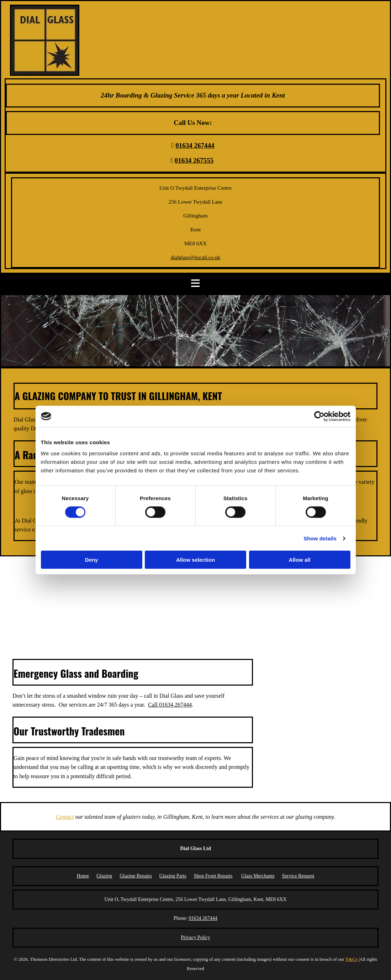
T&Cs (352, 959)
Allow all (300, 560)
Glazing (104, 876)
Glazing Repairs (136, 876)
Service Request (298, 876)
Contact (65, 817)
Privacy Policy (195, 937)
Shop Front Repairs (213, 876)
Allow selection (195, 560)
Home (83, 876)
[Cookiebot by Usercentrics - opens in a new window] (319, 416)
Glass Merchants (258, 876)
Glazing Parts (173, 876)
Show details (320, 538)
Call (170, 705)
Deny (92, 560)
